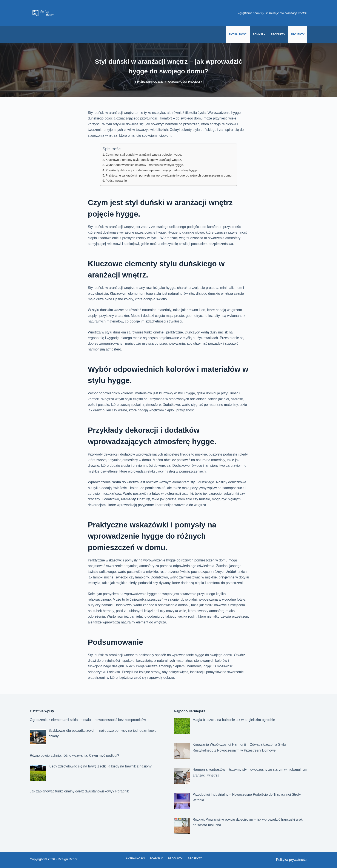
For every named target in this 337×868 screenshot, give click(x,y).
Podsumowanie (116, 181)
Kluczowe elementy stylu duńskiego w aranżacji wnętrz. (144, 160)
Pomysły (259, 34)
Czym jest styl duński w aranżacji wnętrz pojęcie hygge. (144, 155)
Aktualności (238, 34)
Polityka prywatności (292, 860)
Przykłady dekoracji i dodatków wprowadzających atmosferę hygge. (152, 170)
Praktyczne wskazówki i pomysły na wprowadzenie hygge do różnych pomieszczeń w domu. (169, 175)
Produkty (278, 34)
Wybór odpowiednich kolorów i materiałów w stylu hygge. (145, 165)
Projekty (298, 34)
